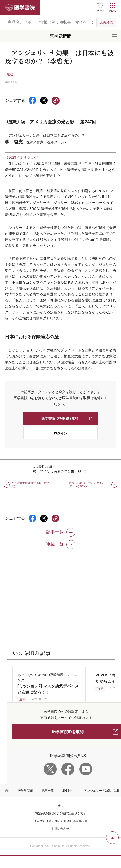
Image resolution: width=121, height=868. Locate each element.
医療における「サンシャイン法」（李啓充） (87, 484)
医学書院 (20, 7)
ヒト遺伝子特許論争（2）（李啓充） (31, 484)
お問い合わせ (60, 829)
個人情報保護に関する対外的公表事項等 (60, 821)
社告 (60, 806)
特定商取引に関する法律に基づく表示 (60, 813)
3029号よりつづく (23, 157)
